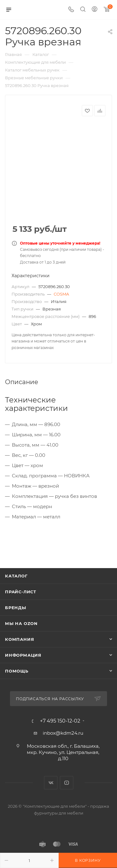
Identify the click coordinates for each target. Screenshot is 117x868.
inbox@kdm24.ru (63, 733)
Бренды (16, 608)
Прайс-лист (21, 592)
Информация (23, 655)
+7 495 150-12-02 (60, 721)
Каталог (16, 576)
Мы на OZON (21, 623)
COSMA (61, 294)
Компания (19, 639)
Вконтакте (51, 783)
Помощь (17, 671)
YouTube (67, 783)
